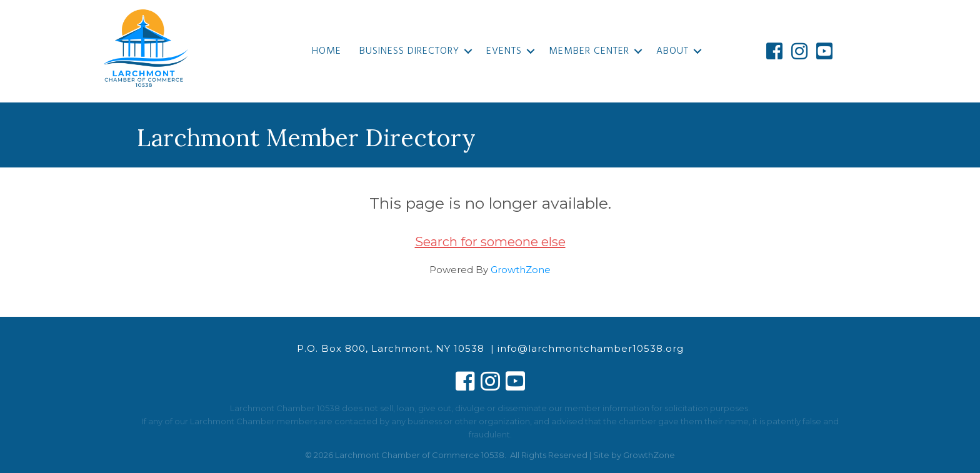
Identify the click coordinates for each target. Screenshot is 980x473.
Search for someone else (490, 242)
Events (504, 51)
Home (327, 51)
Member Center (589, 51)
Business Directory (409, 51)
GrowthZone (521, 270)
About (672, 51)
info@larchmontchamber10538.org (591, 348)
